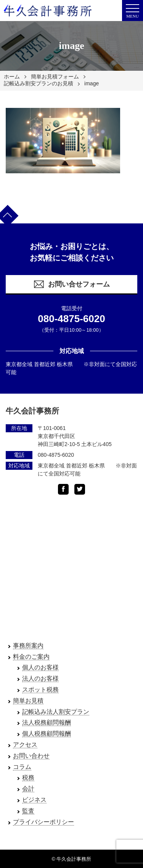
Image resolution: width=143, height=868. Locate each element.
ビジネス (34, 800)
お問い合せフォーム (71, 284)
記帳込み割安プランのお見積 (39, 83)
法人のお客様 (40, 678)
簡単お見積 (28, 701)
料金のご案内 (31, 657)
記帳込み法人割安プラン (56, 712)
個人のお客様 (40, 667)
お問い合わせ (31, 756)
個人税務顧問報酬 (47, 734)
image (92, 83)
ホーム (12, 77)
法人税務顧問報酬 (47, 722)
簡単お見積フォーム (55, 77)
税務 (28, 778)
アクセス (25, 745)
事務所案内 (28, 646)
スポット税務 (40, 690)
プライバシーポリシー (43, 822)
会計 (28, 789)
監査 (28, 811)
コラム (22, 767)
